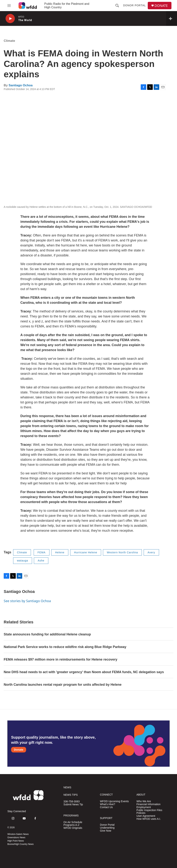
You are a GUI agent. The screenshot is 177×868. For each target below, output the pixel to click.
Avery (151, 552)
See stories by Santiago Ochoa (27, 601)
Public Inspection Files (149, 810)
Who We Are (144, 801)
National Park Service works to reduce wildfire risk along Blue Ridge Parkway (65, 647)
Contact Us (106, 807)
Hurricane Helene (86, 552)
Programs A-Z (71, 825)
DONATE (161, 6)
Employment (144, 807)
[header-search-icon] (117, 6)
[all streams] (172, 18)
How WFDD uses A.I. (149, 819)
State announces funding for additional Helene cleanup (47, 634)
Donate (19, 750)
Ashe (41, 561)
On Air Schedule (73, 822)
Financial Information (148, 804)
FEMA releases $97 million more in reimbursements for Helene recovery (61, 659)
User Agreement (146, 816)
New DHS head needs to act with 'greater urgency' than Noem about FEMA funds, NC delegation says (84, 672)
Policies (141, 813)
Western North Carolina (122, 552)
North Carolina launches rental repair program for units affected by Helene (63, 685)
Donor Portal (135, 5)
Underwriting (107, 828)
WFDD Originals (73, 828)
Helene (60, 552)
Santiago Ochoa (20, 85)
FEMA (42, 552)
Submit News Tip (73, 804)
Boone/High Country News (20, 844)
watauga (23, 561)
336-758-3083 (72, 802)
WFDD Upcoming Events (114, 801)
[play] (10, 19)
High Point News (16, 841)
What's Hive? (108, 804)
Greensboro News (16, 837)
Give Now (106, 831)
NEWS (67, 787)
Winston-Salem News (18, 834)
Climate (9, 41)
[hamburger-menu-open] (9, 6)
